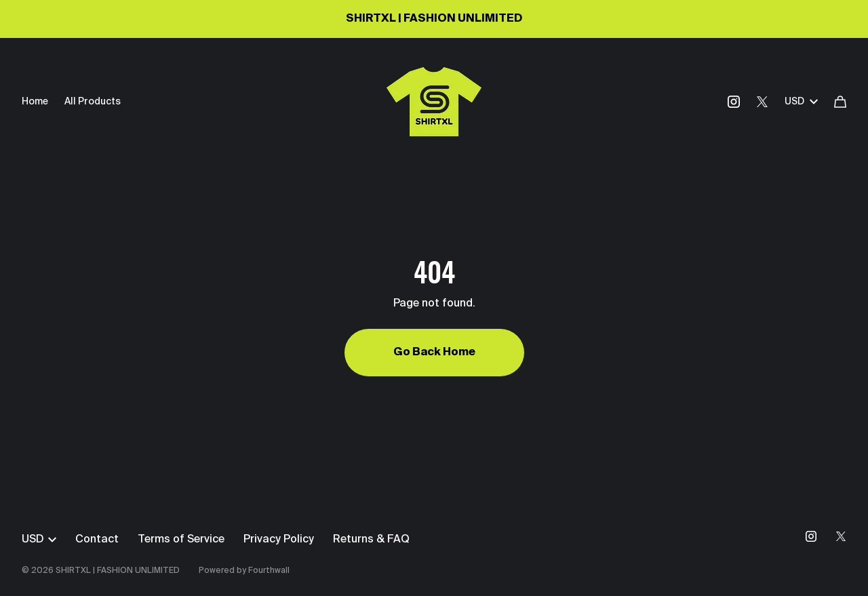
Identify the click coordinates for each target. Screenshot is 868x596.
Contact (97, 540)
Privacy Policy (279, 540)
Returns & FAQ (371, 540)
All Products (93, 102)
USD (801, 102)
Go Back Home (434, 353)
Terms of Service (181, 540)
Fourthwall (269, 571)
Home (35, 102)
